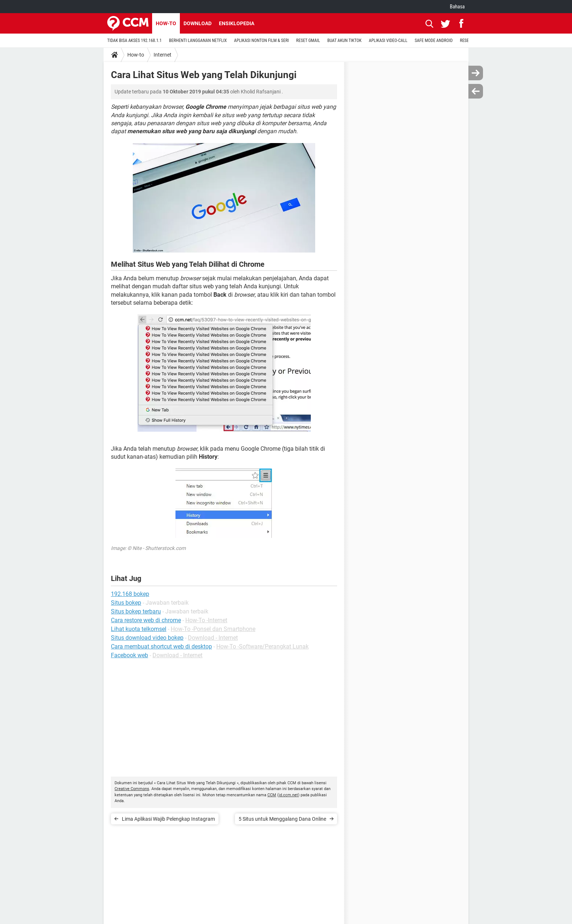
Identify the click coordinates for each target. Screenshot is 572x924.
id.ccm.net (288, 795)
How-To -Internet (206, 620)
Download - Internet (213, 638)
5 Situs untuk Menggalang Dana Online (282, 819)
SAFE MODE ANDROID (434, 41)
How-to (166, 23)
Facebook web (130, 655)
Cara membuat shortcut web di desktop (161, 646)
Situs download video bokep (147, 638)
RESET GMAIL (308, 41)
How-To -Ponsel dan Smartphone (213, 629)
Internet (163, 55)
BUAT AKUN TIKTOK (344, 41)
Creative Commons (132, 789)
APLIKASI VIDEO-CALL (388, 41)
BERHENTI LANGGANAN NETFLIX (198, 41)
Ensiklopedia (237, 23)
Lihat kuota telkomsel (139, 629)
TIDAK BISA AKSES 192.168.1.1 (134, 41)
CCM (272, 795)
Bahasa (457, 7)
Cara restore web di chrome (146, 620)
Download (198, 23)
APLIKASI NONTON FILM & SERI (262, 41)
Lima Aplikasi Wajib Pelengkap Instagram (168, 819)
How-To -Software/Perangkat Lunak (262, 646)
